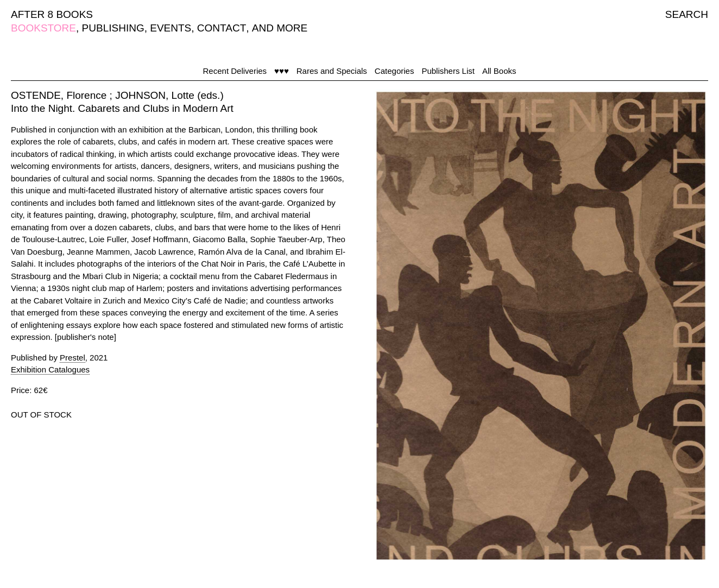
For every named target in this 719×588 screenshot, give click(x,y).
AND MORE (280, 28)
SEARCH (687, 14)
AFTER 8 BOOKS (52, 14)
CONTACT (222, 28)
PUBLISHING (113, 28)
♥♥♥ (282, 71)
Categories (395, 71)
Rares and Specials (332, 71)
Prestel (72, 358)
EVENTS (171, 28)
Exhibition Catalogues (50, 369)
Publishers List (448, 71)
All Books (499, 71)
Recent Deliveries (235, 71)
